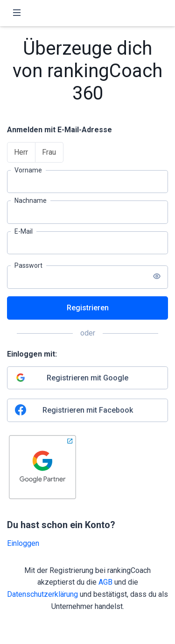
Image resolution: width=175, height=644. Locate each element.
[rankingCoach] (88, 13)
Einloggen (23, 543)
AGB (105, 582)
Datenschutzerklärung (42, 594)
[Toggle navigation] (17, 13)
